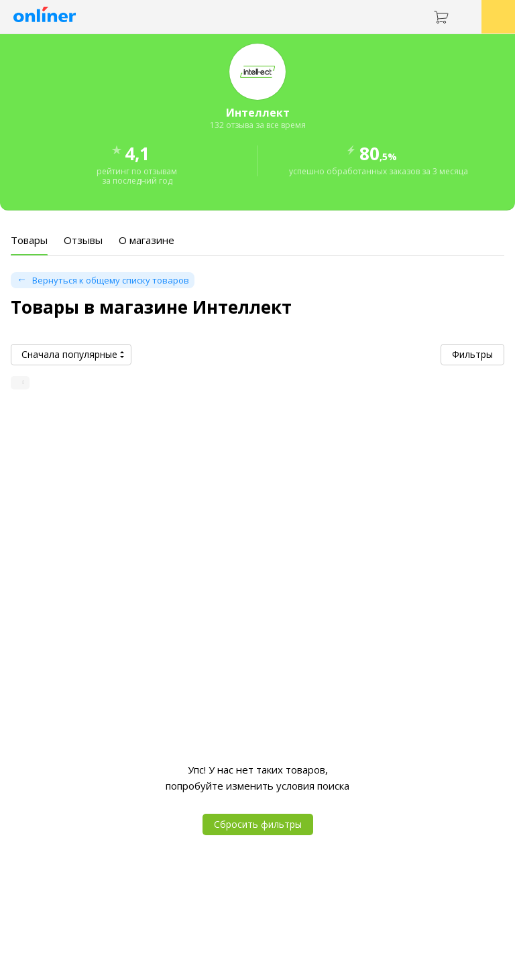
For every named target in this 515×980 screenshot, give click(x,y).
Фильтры (472, 354)
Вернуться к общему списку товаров (111, 280)
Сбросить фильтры (258, 824)
